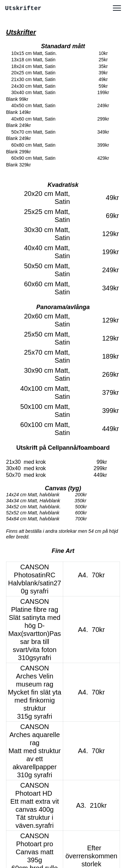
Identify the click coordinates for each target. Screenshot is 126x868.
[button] (117, 8)
